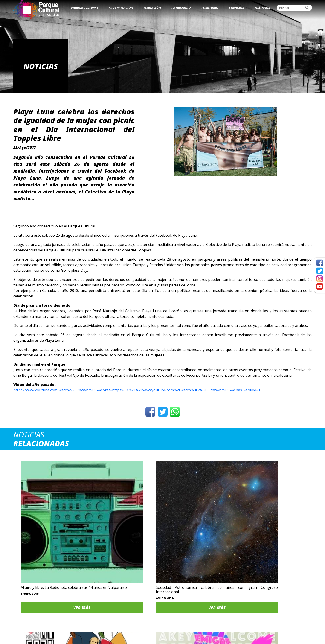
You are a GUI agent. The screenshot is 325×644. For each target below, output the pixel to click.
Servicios (236, 8)
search (307, 8)
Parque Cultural (85, 8)
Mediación (152, 8)
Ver (49, 560)
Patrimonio (181, 8)
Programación (121, 8)
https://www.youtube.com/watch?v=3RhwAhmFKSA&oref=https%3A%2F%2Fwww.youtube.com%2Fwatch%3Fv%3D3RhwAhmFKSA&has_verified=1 (137, 390)
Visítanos (262, 8)
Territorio (210, 8)
